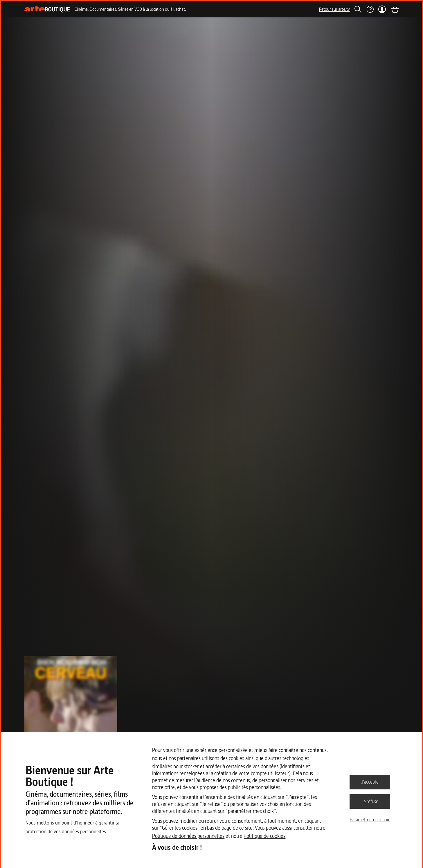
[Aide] (370, 9)
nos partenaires (185, 758)
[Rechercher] (358, 9)
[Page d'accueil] (47, 9)
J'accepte (370, 782)
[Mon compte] (382, 9)
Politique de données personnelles (188, 836)
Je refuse (370, 801)
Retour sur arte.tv (334, 9)
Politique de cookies (264, 836)
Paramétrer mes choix (370, 820)
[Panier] (395, 9)
